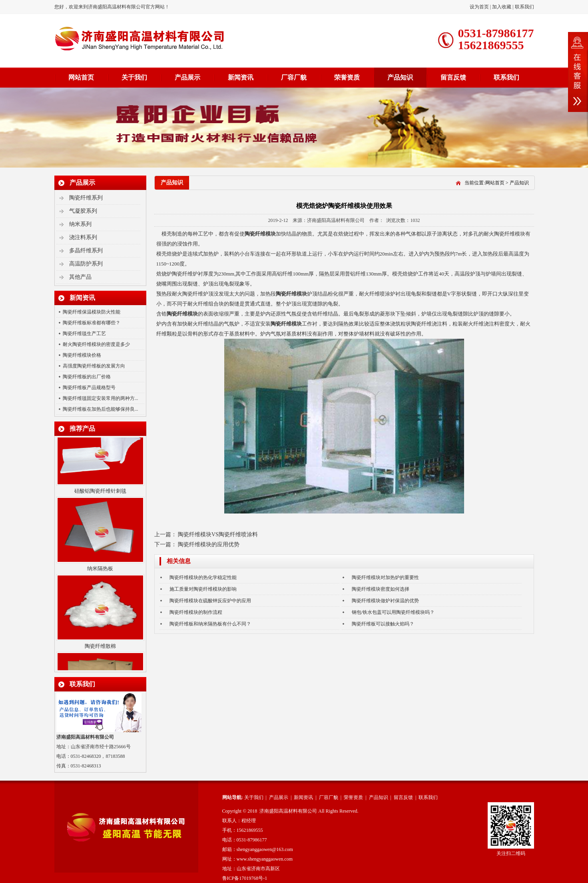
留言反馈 (453, 77)
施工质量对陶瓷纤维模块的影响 (203, 589)
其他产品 (80, 277)
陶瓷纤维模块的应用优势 (209, 544)
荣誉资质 (347, 77)
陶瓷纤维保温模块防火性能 (92, 312)
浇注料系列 (83, 237)
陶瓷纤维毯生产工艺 (84, 334)
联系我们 (524, 7)
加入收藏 (502, 7)
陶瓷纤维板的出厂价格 (87, 377)
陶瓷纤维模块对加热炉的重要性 (385, 577)
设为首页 (480, 7)
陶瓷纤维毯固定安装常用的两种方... (101, 398)
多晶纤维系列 (86, 251)
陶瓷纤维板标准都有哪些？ (92, 323)
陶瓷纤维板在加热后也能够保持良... (101, 409)
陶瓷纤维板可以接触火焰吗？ (383, 624)
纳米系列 (80, 224)
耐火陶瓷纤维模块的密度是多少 (96, 344)
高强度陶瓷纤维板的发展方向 (94, 366)
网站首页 (81, 77)
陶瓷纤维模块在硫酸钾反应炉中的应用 (210, 601)
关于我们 (134, 77)
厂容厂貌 (294, 77)
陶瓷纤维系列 (86, 198)
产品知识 (400, 77)
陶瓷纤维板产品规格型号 (89, 388)
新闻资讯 (241, 77)
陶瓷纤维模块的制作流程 (196, 612)
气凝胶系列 (83, 211)
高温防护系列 (86, 264)
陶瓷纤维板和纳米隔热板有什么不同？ (210, 624)
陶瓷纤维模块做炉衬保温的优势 (385, 601)
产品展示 (187, 77)
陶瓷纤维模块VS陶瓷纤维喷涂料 (218, 534)
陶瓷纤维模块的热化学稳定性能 (203, 577)
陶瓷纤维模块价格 (82, 355)
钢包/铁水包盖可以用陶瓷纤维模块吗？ (393, 612)
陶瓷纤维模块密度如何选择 (381, 589)
